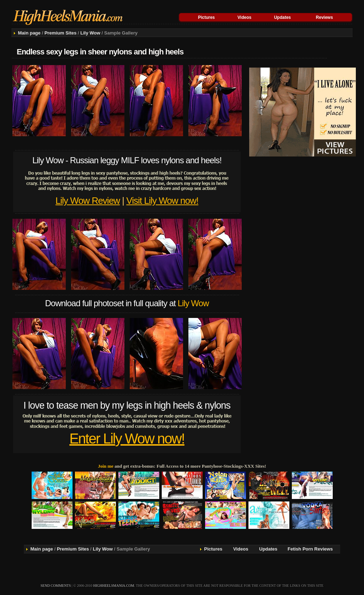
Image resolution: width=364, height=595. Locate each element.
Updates (282, 17)
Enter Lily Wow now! (127, 439)
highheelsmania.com (114, 586)
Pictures (206, 17)
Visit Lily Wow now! (162, 201)
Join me (106, 466)
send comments (56, 586)
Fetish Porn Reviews (310, 549)
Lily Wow (90, 33)
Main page (29, 33)
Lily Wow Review (88, 201)
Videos (244, 17)
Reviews (325, 17)
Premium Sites (60, 33)
